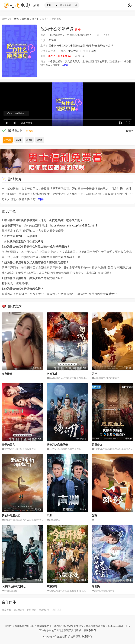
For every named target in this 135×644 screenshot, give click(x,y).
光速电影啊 (9, 226)
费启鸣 (66, 46)
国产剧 (36, 19)
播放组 (30, 131)
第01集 (8, 140)
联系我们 (91, 630)
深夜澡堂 (7, 374)
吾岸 (94, 374)
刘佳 (94, 46)
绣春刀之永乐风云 (57, 445)
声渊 (49, 515)
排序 (130, 131)
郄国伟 (52, 40)
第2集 (19, 140)
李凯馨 (74, 46)
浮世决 (96, 586)
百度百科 (66, 257)
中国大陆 (73, 51)
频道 (37, 5)
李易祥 (109, 46)
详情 (66, 65)
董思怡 (101, 46)
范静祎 (82, 46)
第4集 (40, 140)
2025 (93, 51)
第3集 (29, 140)
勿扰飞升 (52, 374)
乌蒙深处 (52, 586)
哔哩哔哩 (57, 610)
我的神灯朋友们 (11, 515)
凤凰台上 (97, 445)
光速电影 (32, 610)
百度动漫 (7, 610)
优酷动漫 (44, 610)
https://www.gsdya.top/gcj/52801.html (73, 226)
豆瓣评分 (111, 294)
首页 (17, 19)
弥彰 (94, 515)
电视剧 (25, 19)
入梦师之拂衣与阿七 (14, 586)
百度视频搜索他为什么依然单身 (24, 241)
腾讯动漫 (7, 268)
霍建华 (52, 46)
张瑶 (89, 46)
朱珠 (59, 46)
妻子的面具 (8, 445)
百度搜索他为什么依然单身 (21, 236)
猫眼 (5, 283)
